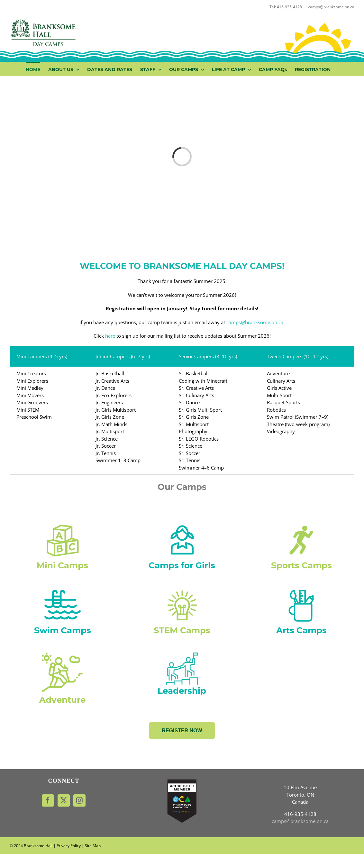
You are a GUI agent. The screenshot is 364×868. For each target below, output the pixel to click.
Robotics (276, 410)
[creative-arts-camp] (301, 589)
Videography (281, 431)
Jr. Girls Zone (110, 417)
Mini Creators (31, 373)
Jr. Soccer (106, 446)
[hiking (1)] (62, 655)
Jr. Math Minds (112, 424)
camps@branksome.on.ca (331, 7)
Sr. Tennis (190, 460)
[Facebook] (48, 800)
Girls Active (279, 388)
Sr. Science (191, 446)
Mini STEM (28, 410)
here (110, 336)
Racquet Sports (283, 402)
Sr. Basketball (194, 373)
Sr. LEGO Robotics (199, 439)
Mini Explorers (32, 381)
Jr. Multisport (110, 431)
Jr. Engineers (109, 402)
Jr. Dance (105, 388)
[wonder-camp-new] (182, 589)
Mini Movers (30, 395)
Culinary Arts (281, 381)
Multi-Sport (279, 395)
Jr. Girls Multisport (116, 410)
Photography (193, 431)
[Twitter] (64, 800)
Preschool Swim (34, 417)
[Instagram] (79, 800)
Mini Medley (30, 388)
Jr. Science (107, 439)
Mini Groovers (32, 402)
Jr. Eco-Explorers (114, 395)
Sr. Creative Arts (196, 388)
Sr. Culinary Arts (196, 395)
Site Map (93, 846)
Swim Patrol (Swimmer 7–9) (298, 417)
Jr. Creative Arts (112, 381)
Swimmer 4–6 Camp (201, 468)
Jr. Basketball (110, 373)
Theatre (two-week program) (298, 424)
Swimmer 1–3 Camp (118, 460)
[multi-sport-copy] (301, 525)
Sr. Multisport (194, 424)
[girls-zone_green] (182, 525)
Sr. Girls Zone (194, 417)
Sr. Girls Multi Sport (200, 410)
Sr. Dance (189, 402)
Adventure (278, 373)
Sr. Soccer (190, 453)
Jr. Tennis (106, 453)
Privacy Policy (69, 846)
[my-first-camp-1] (63, 525)
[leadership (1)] (182, 655)
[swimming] (63, 589)
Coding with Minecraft (203, 381)
